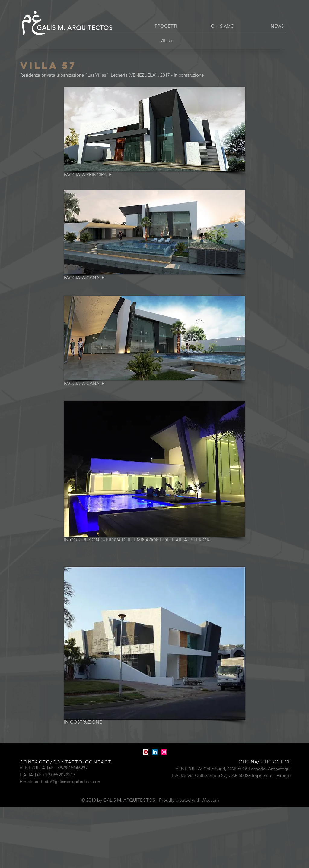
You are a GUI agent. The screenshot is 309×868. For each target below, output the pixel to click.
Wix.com (210, 800)
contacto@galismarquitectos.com (67, 781)
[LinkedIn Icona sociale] (155, 752)
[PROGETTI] (166, 26)
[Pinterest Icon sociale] (146, 752)
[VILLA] (166, 40)
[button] (277, 26)
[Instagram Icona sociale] (164, 752)
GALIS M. (75, 28)
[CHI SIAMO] (223, 26)
